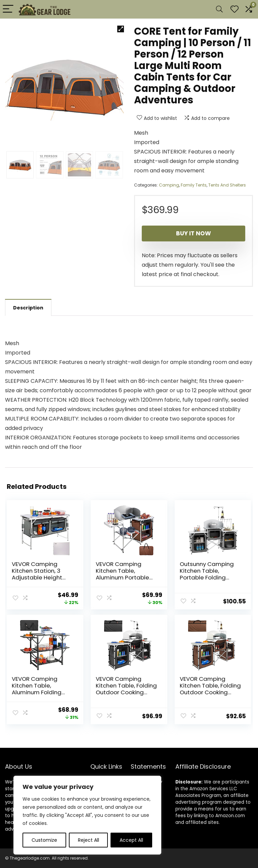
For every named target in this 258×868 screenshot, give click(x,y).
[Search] (219, 9)
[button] (121, 29)
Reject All (89, 840)
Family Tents (194, 185)
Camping (169, 185)
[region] (87, 815)
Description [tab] (28, 308)
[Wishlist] (234, 9)
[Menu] (8, 9)
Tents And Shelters (227, 185)
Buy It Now (193, 233)
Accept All (131, 840)
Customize (44, 840)
